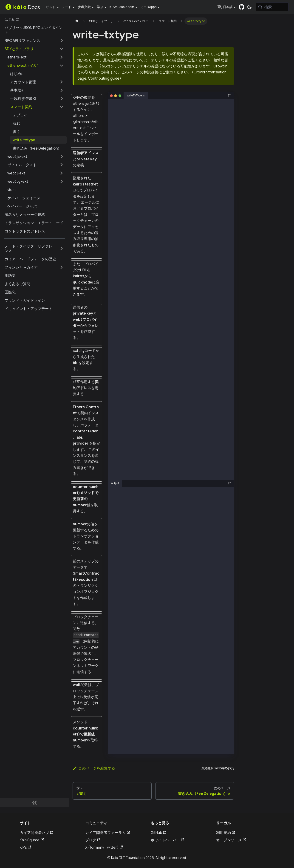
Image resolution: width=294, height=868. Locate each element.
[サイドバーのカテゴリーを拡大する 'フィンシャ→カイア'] (62, 267)
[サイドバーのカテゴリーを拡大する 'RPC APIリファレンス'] (62, 41)
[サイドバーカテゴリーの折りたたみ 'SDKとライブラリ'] (62, 49)
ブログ (93, 840)
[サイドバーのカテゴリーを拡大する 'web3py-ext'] (62, 181)
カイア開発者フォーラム (107, 833)
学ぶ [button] (100, 7)
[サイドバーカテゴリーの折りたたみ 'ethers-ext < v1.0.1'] (62, 65)
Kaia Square (32, 840)
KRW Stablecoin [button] (122, 7)
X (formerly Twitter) (104, 847)
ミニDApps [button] (148, 7)
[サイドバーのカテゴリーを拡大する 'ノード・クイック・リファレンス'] (62, 248)
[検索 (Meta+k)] (272, 7)
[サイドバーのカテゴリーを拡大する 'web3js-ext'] (62, 156)
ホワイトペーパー (167, 840)
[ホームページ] (77, 21)
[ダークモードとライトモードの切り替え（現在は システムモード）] (249, 7)
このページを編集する (94, 768)
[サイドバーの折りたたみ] (34, 802)
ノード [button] (67, 7)
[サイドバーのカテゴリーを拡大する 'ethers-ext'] (62, 57)
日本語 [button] (225, 7)
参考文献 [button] (84, 7)
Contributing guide (104, 78)
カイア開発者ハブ (37, 833)
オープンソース (231, 840)
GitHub (158, 833)
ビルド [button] (51, 7)
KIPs (25, 847)
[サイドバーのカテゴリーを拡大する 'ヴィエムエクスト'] (62, 165)
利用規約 (226, 833)
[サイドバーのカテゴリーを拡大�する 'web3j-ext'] (62, 173)
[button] (37, 82)
